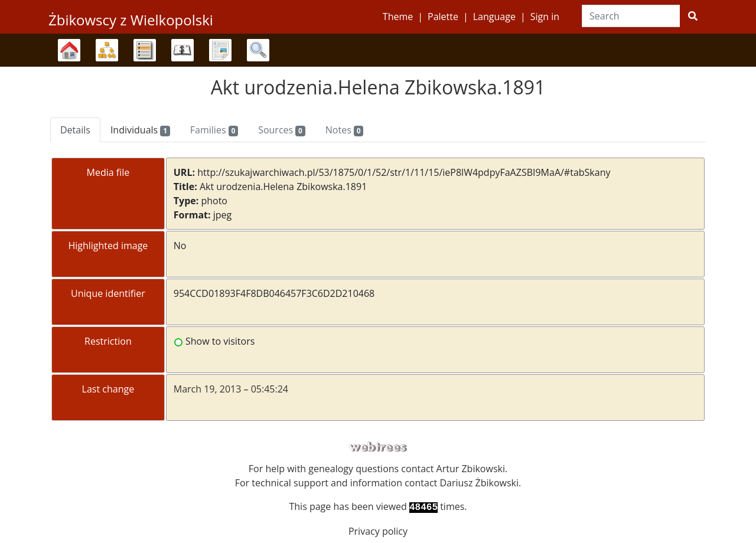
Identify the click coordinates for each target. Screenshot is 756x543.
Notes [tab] (345, 130)
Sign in (545, 17)
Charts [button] (107, 50)
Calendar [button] (183, 50)
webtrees (378, 447)
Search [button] (258, 50)
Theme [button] (398, 17)
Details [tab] (75, 130)
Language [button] (494, 17)
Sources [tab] (282, 130)
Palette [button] (443, 17)
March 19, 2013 (208, 389)
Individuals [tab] (140, 130)
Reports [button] (220, 50)
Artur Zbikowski (471, 469)
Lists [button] (145, 50)
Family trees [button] (69, 50)
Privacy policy (378, 531)
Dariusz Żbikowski (479, 483)
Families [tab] (214, 130)
